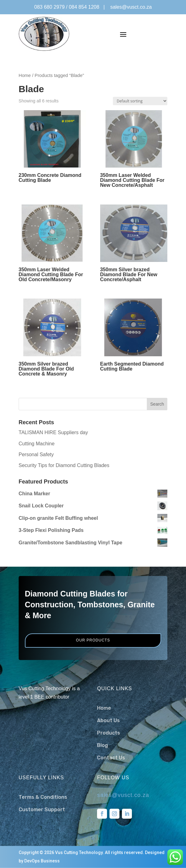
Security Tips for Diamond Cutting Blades (64, 465)
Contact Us (111, 758)
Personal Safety (36, 454)
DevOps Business (42, 861)
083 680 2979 (49, 7)
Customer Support (42, 810)
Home (25, 75)
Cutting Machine (37, 444)
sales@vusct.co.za (131, 7)
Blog (102, 745)
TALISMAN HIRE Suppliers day (53, 432)
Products (109, 733)
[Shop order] (140, 101)
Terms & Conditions (43, 797)
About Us (108, 720)
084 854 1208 (84, 7)
